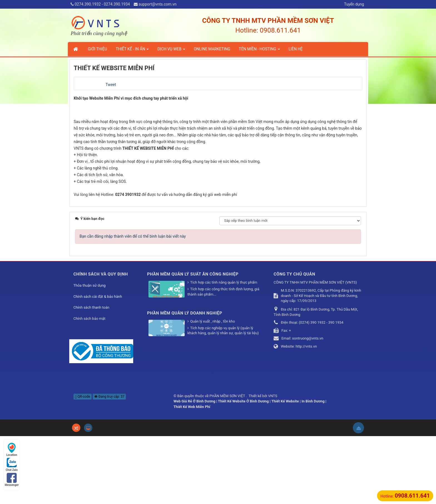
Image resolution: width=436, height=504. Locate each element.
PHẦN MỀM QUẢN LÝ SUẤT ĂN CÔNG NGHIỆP (193, 342)
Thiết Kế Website (285, 469)
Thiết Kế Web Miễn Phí (192, 474)
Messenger (12, 480)
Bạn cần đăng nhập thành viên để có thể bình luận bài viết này (133, 304)
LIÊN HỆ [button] (296, 49)
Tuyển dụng (354, 4)
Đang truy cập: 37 (109, 464)
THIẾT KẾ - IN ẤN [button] (132, 51)
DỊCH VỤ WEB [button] (171, 51)
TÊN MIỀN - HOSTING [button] (259, 51)
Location (12, 450)
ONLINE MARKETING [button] (212, 49)
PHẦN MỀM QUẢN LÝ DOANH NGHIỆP (185, 381)
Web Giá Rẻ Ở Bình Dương (194, 469)
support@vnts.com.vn (158, 4)
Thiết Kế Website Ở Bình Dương (243, 469)
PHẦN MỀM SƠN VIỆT (228, 464)
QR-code (83, 464)
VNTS (273, 464)
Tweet (111, 85)
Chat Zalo (12, 465)
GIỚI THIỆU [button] (97, 49)
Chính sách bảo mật (89, 386)
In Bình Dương (313, 469)
